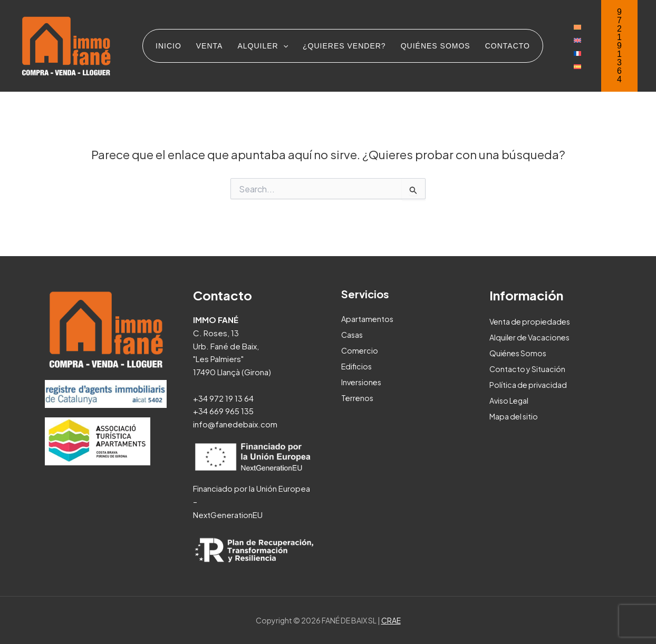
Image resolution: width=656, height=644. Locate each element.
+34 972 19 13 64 (223, 398)
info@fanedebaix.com (235, 424)
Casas (353, 334)
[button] (619, 46)
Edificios (357, 366)
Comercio (360, 350)
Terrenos (358, 398)
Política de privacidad (529, 384)
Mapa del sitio (515, 416)
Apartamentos (368, 319)
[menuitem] (577, 26)
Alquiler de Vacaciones (532, 337)
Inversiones (363, 382)
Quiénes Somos (519, 353)
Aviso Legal (510, 400)
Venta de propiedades (532, 321)
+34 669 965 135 (223, 411)
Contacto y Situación (528, 369)
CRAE (391, 620)
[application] (283, 46)
